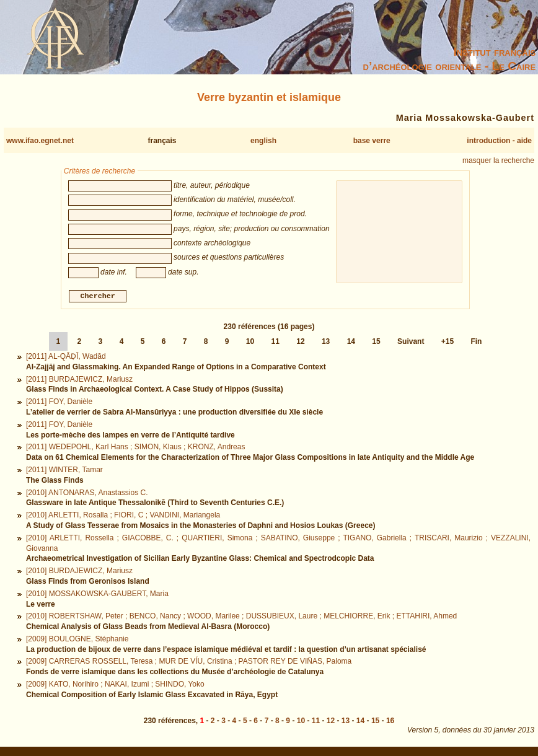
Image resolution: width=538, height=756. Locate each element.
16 (390, 723)
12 (300, 343)
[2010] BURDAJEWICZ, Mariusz (79, 573)
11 (276, 343)
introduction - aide (499, 141)
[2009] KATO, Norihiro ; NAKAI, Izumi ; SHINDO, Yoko (115, 686)
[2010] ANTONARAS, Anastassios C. (87, 494)
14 (351, 343)
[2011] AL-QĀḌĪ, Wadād (66, 358)
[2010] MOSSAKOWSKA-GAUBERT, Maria (97, 595)
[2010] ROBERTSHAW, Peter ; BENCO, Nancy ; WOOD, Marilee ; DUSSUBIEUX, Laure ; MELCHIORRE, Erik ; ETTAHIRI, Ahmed (241, 618)
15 (376, 343)
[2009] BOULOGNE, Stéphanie (77, 640)
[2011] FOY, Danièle (59, 403)
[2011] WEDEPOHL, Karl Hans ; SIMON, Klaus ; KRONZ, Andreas (135, 449)
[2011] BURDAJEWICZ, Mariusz (79, 380)
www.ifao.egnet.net (40, 141)
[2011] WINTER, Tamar (64, 471)
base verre (372, 141)
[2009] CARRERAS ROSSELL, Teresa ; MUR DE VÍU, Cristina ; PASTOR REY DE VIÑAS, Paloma (189, 663)
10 (250, 343)
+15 (448, 343)
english (263, 141)
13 (326, 343)
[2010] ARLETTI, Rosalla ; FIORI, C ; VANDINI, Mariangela (123, 517)
